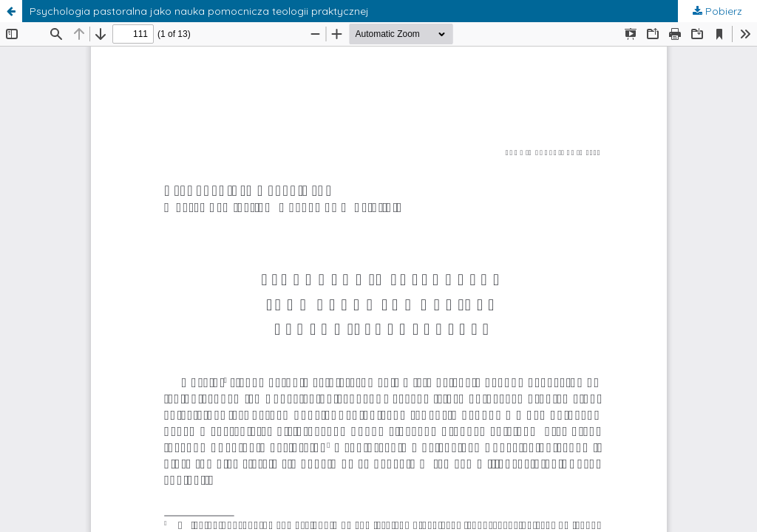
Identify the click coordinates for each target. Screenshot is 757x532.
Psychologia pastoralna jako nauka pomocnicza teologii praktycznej (199, 11)
